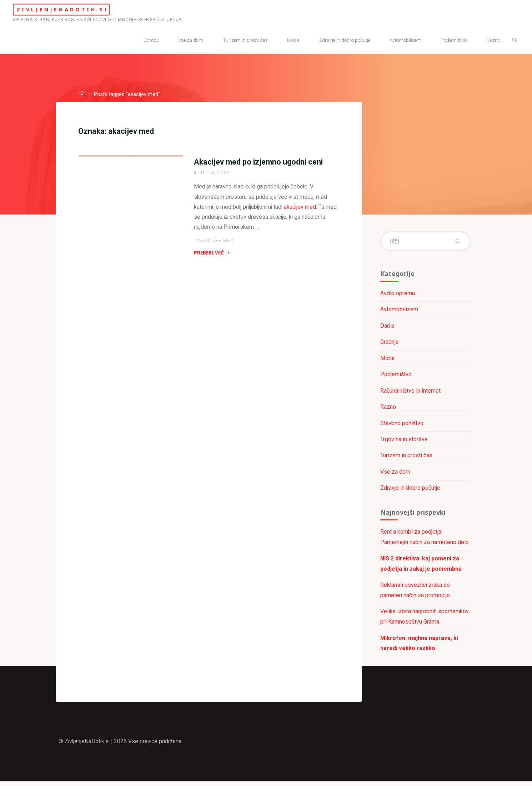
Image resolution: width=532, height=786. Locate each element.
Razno (388, 409)
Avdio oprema (397, 294)
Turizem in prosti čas (406, 458)
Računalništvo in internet (410, 392)
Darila (387, 327)
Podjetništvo (396, 376)
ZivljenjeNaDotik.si (72, 9)
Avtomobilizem (399, 311)
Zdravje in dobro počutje (410, 490)
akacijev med (303, 208)
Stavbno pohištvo (401, 425)
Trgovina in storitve (113, 236)
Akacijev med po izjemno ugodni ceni (258, 163)
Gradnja (389, 343)
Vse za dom (395, 474)
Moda (387, 360)
